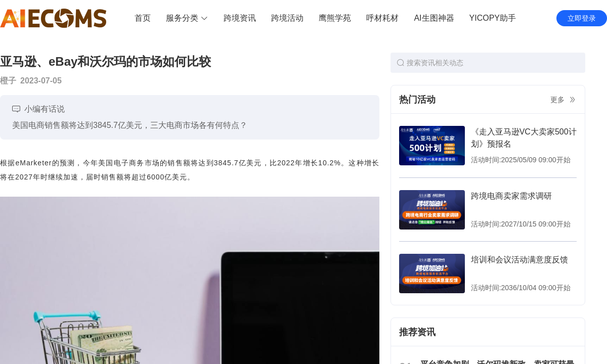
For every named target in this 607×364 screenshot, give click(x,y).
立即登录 (582, 18)
